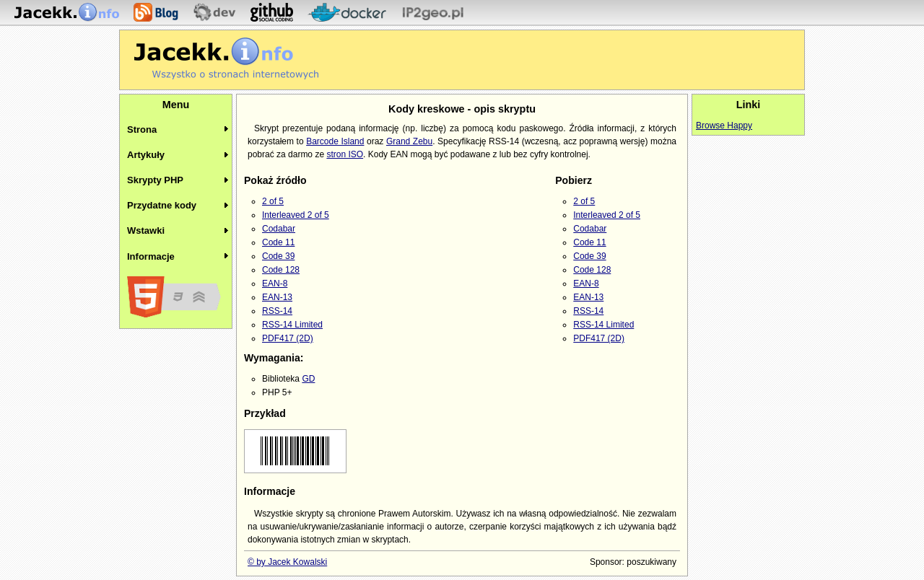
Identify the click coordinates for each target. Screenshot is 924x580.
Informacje (151, 256)
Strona (142, 129)
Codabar (279, 229)
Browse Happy (724, 126)
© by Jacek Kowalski (287, 562)
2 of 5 (273, 201)
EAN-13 (277, 297)
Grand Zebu (409, 141)
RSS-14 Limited (292, 325)
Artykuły (146, 155)
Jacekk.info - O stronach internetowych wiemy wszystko (226, 58)
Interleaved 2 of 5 (296, 215)
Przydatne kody (162, 205)
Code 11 (278, 242)
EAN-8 (275, 284)
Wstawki (146, 230)
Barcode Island (335, 141)
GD (308, 379)
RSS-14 (277, 311)
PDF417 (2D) (288, 338)
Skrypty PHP (155, 180)
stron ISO (345, 154)
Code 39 (278, 256)
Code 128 (281, 270)
